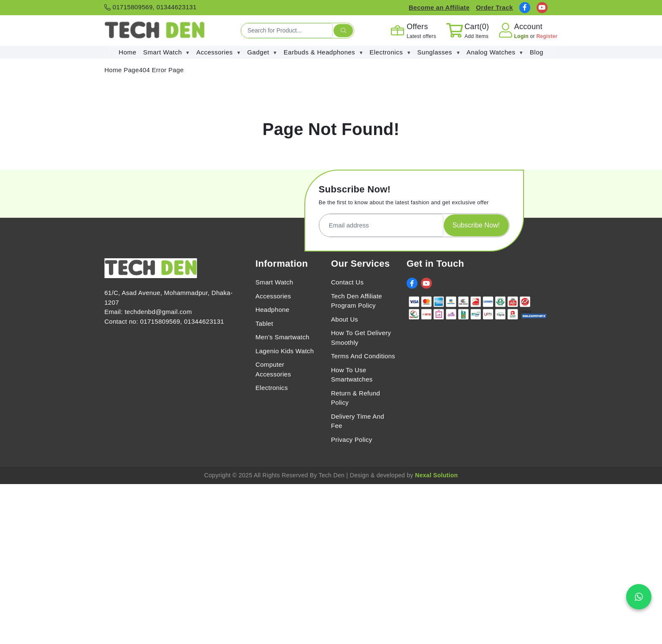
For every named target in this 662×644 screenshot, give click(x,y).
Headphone (272, 310)
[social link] (525, 8)
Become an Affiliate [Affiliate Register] (439, 7)
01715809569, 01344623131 (150, 7)
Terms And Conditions (363, 356)
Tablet (264, 323)
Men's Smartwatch (282, 337)
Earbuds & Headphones (323, 53)
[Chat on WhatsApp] (639, 597)
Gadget (262, 53)
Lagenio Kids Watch (285, 351)
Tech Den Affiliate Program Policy (357, 301)
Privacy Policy (352, 440)
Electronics (390, 53)
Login (522, 36)
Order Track (494, 7)
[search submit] (343, 31)
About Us (345, 319)
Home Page (122, 70)
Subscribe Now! (476, 225)
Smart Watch (166, 53)
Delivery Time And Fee (358, 421)
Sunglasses (438, 53)
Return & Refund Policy (355, 398)
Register (547, 36)
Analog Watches (495, 53)
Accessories (218, 53)
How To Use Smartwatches (352, 375)
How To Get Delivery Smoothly (361, 338)
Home (128, 52)
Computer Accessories (273, 369)
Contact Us (347, 282)
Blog (537, 52)
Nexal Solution (436, 475)
